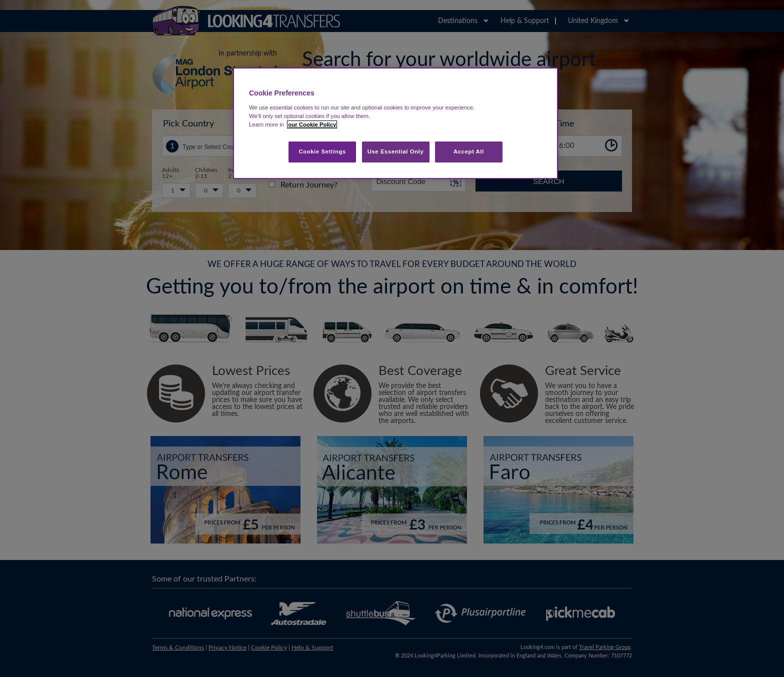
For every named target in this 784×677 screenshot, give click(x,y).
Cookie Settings (322, 151)
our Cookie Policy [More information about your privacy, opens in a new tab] (312, 124)
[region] (395, 123)
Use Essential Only (396, 151)
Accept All (469, 151)
